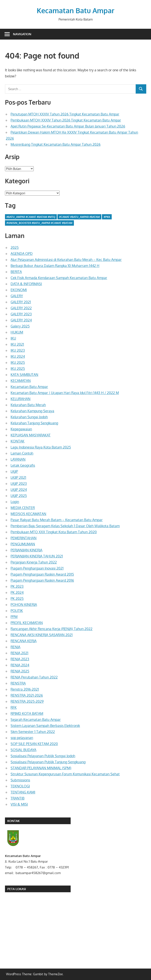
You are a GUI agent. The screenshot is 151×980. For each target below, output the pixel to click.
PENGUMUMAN (23, 544)
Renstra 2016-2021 (25, 689)
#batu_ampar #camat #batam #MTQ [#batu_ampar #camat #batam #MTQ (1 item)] (31, 217)
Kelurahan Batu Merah (28, 405)
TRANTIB (17, 798)
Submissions (20, 780)
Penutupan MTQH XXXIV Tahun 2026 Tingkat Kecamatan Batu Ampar (65, 114)
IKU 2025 (18, 362)
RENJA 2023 (20, 659)
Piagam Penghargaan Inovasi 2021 (37, 568)
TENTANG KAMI (23, 792)
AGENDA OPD (22, 254)
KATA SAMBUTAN (24, 375)
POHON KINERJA (24, 605)
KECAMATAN (21, 381)
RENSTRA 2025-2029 (27, 701)
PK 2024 (17, 592)
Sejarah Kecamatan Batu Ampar (36, 720)
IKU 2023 (18, 350)
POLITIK (17, 611)
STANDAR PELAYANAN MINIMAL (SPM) (41, 768)
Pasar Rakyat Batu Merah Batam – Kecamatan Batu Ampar (57, 520)
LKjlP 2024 (19, 490)
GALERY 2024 (21, 320)
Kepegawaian (21, 429)
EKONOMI (19, 290)
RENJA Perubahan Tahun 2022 (34, 677)
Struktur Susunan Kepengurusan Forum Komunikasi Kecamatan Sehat (65, 774)
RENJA (15, 647)
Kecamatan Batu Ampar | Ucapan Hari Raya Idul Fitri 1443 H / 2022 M (65, 393)
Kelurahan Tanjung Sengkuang (34, 423)
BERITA (16, 272)
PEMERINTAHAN (24, 538)
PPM (14, 617)
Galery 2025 (20, 326)
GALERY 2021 (21, 302)
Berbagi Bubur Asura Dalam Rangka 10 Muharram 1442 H (55, 266)
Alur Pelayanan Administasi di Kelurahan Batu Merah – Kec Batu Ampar (66, 260)
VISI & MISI (19, 804)
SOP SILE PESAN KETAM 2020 (34, 744)
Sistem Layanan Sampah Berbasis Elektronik (45, 726)
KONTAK (17, 441)
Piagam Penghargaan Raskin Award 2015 (42, 574)
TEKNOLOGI (20, 786)
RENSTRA (18, 683)
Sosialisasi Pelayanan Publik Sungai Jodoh (43, 756)
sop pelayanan (22, 738)
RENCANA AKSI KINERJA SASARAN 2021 (42, 635)
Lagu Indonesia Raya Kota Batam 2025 (41, 447)
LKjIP (14, 471)
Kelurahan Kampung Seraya (32, 411)
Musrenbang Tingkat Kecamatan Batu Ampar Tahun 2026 (56, 144)
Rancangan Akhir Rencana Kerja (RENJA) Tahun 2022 (52, 629)
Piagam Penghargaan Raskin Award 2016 (42, 580)
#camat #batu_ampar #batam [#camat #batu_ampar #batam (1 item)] (79, 217)
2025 (15, 247)
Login (15, 502)
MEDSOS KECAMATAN (28, 514)
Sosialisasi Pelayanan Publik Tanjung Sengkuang (48, 762)
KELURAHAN (21, 399)
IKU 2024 (18, 356)
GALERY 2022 (21, 308)
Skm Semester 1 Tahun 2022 (33, 732)
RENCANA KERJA (24, 641)
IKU (13, 338)
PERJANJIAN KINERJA (26, 550)
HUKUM (17, 332)
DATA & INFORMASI (26, 284)
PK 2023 (17, 586)
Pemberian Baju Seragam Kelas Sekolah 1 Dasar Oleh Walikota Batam (65, 526)
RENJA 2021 (19, 653)
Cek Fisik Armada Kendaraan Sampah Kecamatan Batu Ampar (59, 278)
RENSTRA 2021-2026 (27, 695)
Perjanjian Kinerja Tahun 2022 (34, 562)
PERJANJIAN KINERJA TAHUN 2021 (37, 556)
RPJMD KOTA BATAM (27, 713)
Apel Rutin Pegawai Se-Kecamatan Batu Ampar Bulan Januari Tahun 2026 (68, 126)
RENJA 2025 (20, 671)
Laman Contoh (22, 453)
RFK (14, 707)
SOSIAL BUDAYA (23, 750)
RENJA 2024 (20, 665)
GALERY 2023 (21, 314)
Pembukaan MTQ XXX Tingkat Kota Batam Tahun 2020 (54, 532)
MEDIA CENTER (23, 508)
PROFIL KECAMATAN (27, 623)
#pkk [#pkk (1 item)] (107, 217)
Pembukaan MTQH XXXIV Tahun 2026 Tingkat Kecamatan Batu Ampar (66, 120)
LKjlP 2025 (19, 496)
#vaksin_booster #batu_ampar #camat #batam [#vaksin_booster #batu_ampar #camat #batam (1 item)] (39, 223)
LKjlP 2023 (19, 484)
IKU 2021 (17, 344)
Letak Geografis (23, 465)
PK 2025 (17, 599)
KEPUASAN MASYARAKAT (31, 435)
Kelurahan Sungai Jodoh (29, 417)
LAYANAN (18, 459)
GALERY (17, 296)
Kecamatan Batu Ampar (75, 10)
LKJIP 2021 (18, 477)
